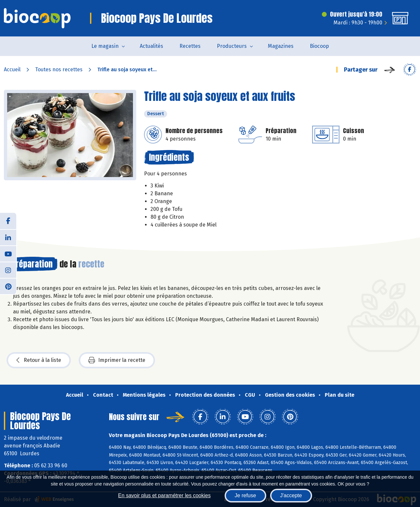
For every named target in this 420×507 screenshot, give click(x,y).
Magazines (281, 46)
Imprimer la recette (117, 360)
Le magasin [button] (105, 46)
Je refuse (245, 495)
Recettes (190, 46)
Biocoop (319, 46)
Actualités (151, 46)
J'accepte (291, 495)
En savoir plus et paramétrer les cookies (164, 495)
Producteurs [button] (232, 46)
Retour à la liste (39, 360)
